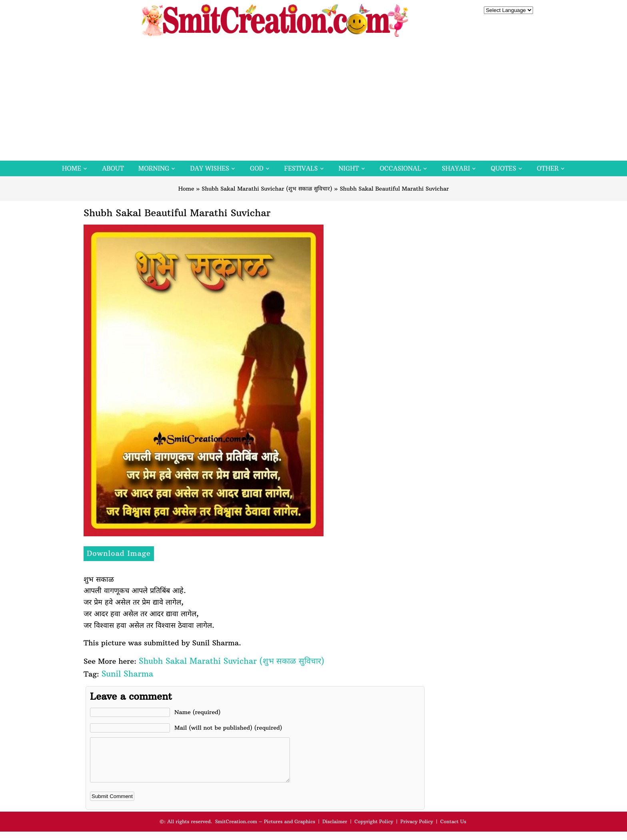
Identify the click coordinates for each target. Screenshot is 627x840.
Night (349, 168)
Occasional (400, 168)
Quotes (503, 168)
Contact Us (453, 830)
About (113, 168)
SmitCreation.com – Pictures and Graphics (265, 830)
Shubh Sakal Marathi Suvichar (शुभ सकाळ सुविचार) (267, 189)
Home (72, 168)
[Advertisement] (313, 101)
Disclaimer (335, 830)
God (257, 168)
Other (548, 168)
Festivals (301, 168)
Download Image (119, 553)
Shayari (456, 168)
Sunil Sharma (128, 674)
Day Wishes (210, 168)
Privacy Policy (417, 830)
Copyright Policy (374, 830)
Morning (154, 168)
